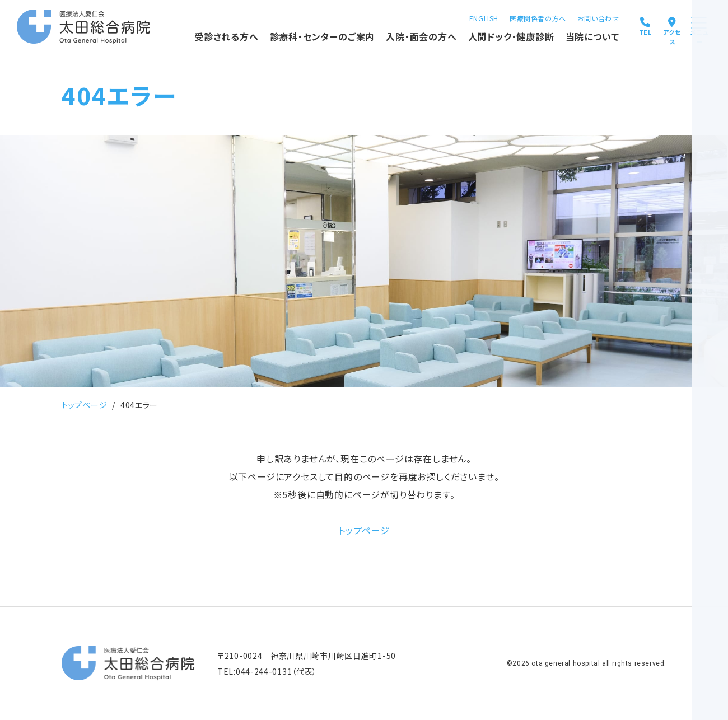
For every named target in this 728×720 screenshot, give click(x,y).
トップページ (84, 405)
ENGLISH (445, 17)
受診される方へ (184, 42)
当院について (550, 42)
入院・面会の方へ (379, 42)
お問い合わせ (560, 17)
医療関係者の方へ (500, 17)
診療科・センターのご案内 (279, 42)
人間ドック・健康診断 (468, 42)
